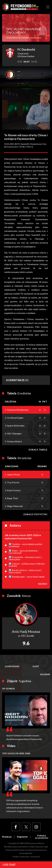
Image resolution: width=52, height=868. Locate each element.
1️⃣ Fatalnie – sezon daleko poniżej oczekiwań (25, 545)
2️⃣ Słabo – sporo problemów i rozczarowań (23, 552)
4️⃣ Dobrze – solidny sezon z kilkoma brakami (27, 565)
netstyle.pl (35, 857)
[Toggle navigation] (48, 7)
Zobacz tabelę (38, 450)
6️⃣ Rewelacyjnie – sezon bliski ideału (27, 577)
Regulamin (22, 837)
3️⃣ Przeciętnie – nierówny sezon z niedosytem (25, 558)
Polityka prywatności (42, 837)
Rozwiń (45, 674)
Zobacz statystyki (35, 514)
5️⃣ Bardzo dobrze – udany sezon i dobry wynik (25, 571)
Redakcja (7, 837)
